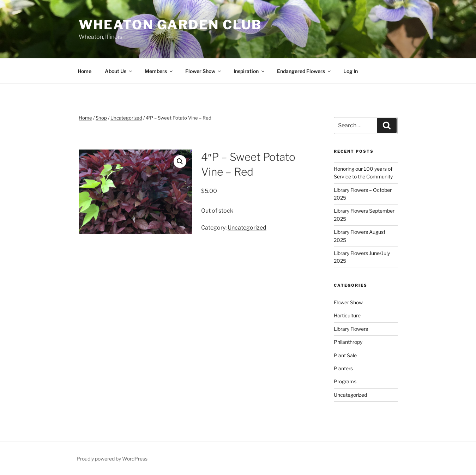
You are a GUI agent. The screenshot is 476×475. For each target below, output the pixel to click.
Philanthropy (348, 342)
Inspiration (249, 71)
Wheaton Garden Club (170, 25)
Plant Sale (345, 355)
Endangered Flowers (304, 71)
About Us (119, 71)
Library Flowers (351, 329)
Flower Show (204, 71)
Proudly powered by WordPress (112, 459)
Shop (101, 118)
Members (159, 71)
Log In (351, 71)
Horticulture (347, 315)
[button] (180, 162)
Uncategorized (126, 118)
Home (85, 71)
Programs (345, 381)
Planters (343, 368)
